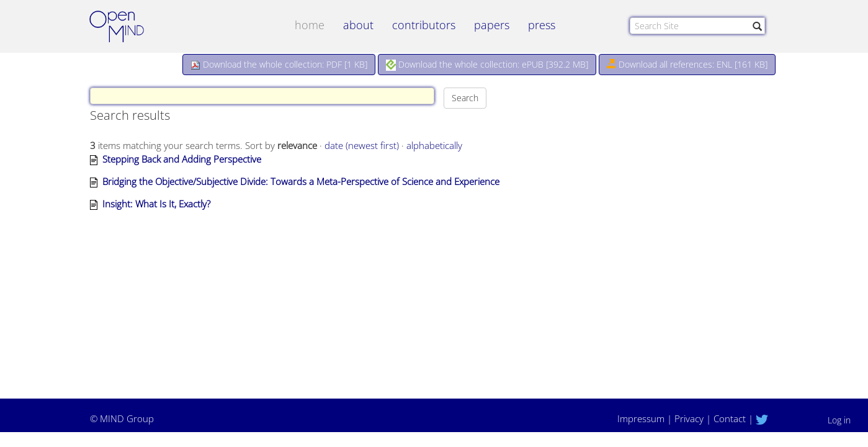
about (358, 25)
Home (310, 25)
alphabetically (434, 145)
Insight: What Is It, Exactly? (156, 204)
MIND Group (127, 418)
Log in (839, 420)
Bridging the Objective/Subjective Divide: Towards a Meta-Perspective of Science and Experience (301, 181)
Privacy (689, 418)
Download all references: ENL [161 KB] (687, 64)
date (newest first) (362, 145)
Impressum (641, 418)
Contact (730, 418)
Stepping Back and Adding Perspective (182, 159)
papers (492, 25)
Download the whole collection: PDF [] (279, 64)
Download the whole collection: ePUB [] (487, 65)
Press (542, 25)
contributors (424, 25)
